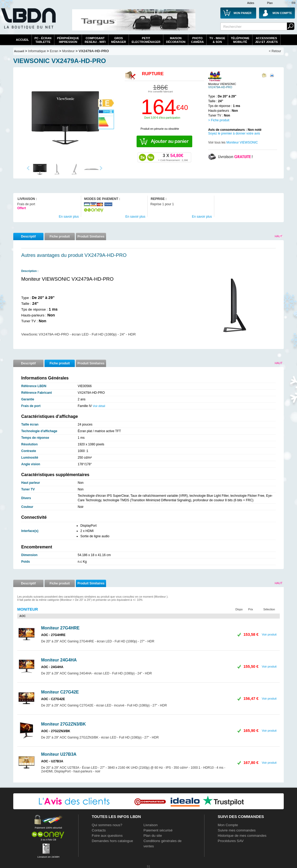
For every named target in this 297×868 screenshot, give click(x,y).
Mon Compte (228, 825)
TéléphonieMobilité (240, 40)
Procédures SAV (231, 841)
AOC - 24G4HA (52, 667)
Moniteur (69, 51)
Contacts (99, 830)
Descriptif (28, 236)
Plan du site (153, 836)
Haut (279, 236)
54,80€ (173, 157)
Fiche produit (60, 236)
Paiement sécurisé (158, 830)
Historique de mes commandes (242, 836)
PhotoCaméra (197, 40)
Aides (251, 3)
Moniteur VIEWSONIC (242, 142)
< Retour (275, 51)
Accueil (22, 40)
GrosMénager (119, 40)
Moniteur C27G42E (60, 692)
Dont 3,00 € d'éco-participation (162, 118)
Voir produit (269, 634)
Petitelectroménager (146, 40)
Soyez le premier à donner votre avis (234, 133)
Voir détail (99, 406)
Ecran (54, 51)
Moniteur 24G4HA (59, 660)
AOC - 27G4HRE (53, 635)
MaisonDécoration (176, 40)
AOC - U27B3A (52, 761)
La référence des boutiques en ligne (28, 22)
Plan (270, 3)
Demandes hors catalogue (112, 841)
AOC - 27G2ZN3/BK (56, 731)
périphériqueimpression (68, 40)
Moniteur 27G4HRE (60, 628)
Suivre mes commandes (237, 830)
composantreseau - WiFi (95, 40)
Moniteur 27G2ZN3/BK (64, 724)
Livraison (150, 825)
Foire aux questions (107, 836)
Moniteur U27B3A (59, 754)
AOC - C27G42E (53, 699)
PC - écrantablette (43, 40)
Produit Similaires (91, 236)
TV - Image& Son (217, 40)
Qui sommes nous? (107, 825)
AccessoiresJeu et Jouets (267, 40)
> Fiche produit (219, 120)
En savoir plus (69, 217)
